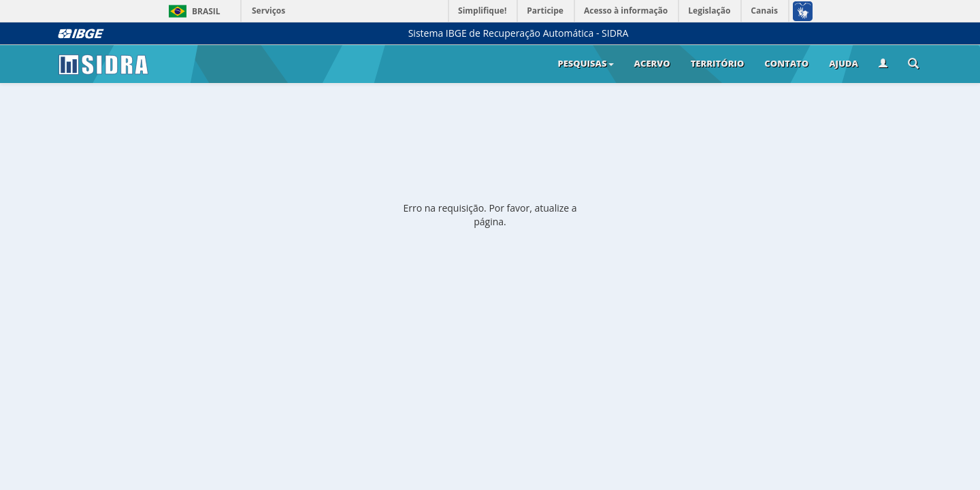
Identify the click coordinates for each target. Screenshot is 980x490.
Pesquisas (585, 63)
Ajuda (844, 63)
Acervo (652, 63)
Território (718, 63)
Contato (786, 63)
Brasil (192, 11)
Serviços (268, 11)
